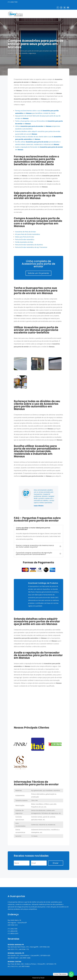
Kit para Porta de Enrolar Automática (28, 234)
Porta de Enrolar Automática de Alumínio (29, 245)
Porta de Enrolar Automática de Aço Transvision (31, 247)
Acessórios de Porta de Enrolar (26, 232)
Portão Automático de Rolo (24, 242)
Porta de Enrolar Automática (25, 239)
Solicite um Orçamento (38, 273)
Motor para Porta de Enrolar (25, 237)
